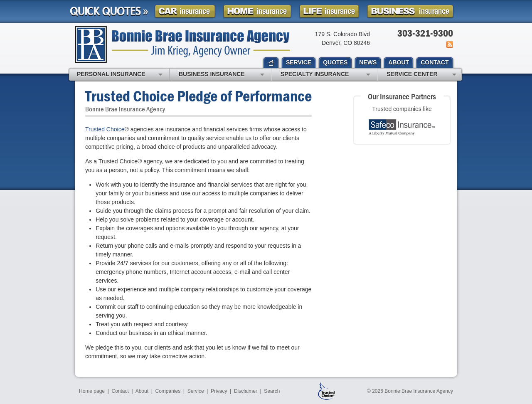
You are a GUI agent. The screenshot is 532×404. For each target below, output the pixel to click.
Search (272, 391)
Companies (168, 391)
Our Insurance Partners (402, 96)
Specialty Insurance (325, 75)
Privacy (219, 391)
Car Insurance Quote (185, 11)
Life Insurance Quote (329, 11)
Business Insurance (222, 75)
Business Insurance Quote (410, 11)
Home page (92, 391)
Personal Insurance (120, 75)
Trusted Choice (105, 129)
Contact (120, 391)
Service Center (421, 75)
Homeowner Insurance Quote (257, 11)
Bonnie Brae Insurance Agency (182, 44)
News (449, 44)
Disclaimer (246, 391)
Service (196, 391)
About (142, 391)
